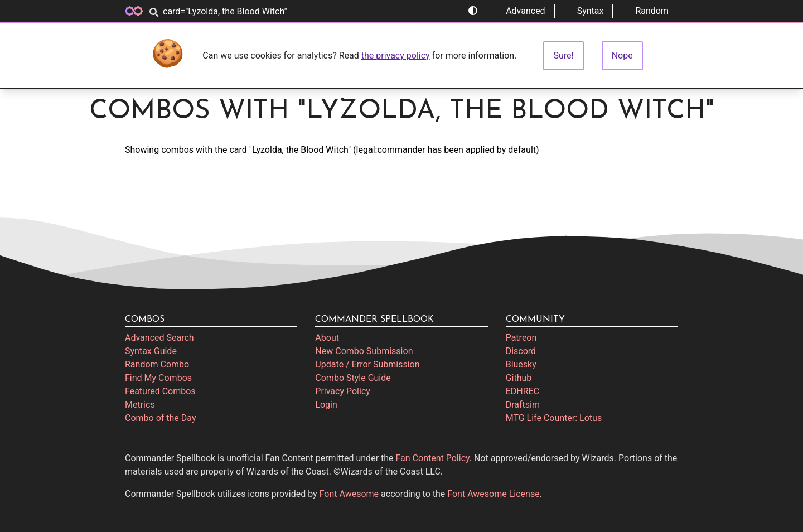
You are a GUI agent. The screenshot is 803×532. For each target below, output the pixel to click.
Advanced (519, 11)
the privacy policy (396, 55)
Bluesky (521, 364)
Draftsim (523, 405)
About (327, 338)
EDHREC (523, 391)
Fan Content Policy (433, 458)
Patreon (521, 338)
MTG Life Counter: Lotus (554, 418)
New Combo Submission (364, 351)
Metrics (140, 405)
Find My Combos (158, 378)
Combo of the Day (160, 418)
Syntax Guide (151, 351)
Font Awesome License (493, 494)
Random (645, 11)
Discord (521, 351)
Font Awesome (349, 494)
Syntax (584, 11)
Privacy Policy (343, 391)
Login (326, 405)
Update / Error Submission (367, 364)
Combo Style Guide (353, 378)
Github (519, 378)
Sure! (563, 55)
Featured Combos (160, 391)
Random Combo (157, 364)
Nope (622, 55)
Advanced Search (159, 338)
